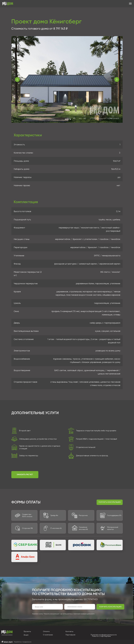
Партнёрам (70, 635)
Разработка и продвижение (23, 642)
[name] (47, 607)
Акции (26, 635)
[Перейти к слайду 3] (68, 119)
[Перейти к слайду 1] (64, 119)
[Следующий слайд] (117, 80)
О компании (48, 635)
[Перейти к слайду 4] (70, 119)
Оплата (46, 631)
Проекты (27, 631)
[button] (25, 475)
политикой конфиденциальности (84, 614)
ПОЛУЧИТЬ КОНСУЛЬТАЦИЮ (110, 607)
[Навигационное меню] (130, 4)
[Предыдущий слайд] (17, 80)
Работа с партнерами (101, 636)
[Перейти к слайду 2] (66, 119)
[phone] (80, 607)
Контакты (69, 631)
